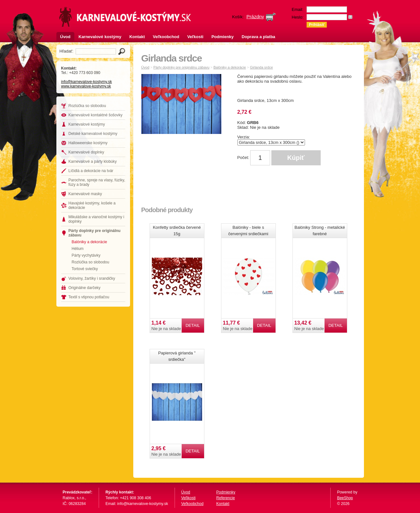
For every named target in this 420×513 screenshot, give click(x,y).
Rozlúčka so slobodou (87, 106)
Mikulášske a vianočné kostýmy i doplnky (96, 219)
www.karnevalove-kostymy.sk (86, 86)
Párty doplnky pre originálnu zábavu (95, 233)
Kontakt (137, 37)
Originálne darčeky (85, 288)
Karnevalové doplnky (86, 152)
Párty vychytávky (86, 255)
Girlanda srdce (261, 67)
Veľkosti (195, 37)
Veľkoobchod (166, 37)
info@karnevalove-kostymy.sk (87, 82)
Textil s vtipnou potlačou (89, 297)
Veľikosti (189, 498)
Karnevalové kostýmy (100, 37)
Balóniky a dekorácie (90, 242)
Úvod (66, 37)
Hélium (78, 249)
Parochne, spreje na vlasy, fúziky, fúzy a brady (97, 182)
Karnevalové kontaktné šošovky (96, 115)
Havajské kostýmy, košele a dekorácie (92, 205)
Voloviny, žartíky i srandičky (92, 278)
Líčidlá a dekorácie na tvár (91, 171)
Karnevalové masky (85, 194)
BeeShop (345, 498)
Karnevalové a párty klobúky (93, 161)
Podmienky (222, 37)
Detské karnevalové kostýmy (93, 134)
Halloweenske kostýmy (88, 143)
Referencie (226, 498)
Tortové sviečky (85, 269)
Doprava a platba (258, 37)
